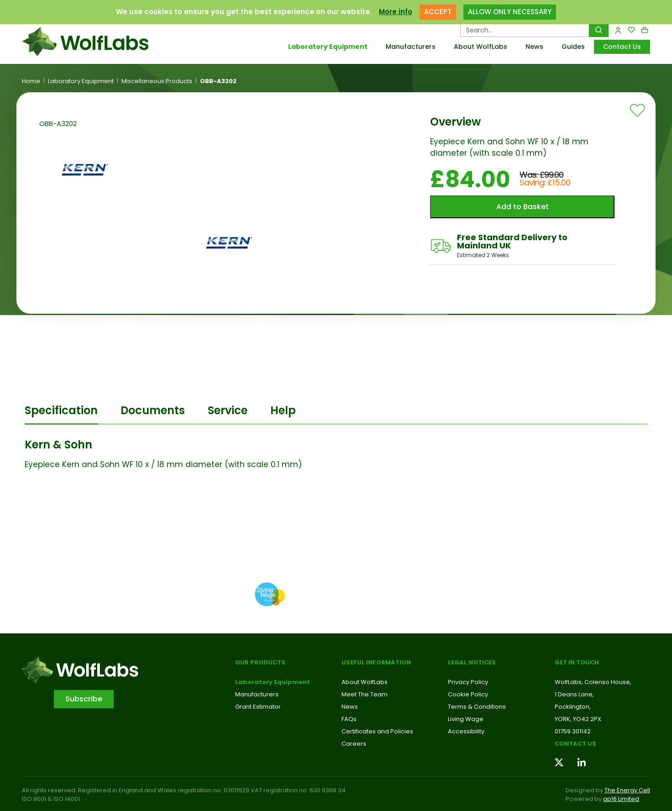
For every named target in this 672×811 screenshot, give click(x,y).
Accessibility (466, 731)
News (534, 47)
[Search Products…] (525, 30)
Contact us (575, 744)
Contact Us (622, 47)
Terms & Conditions (477, 707)
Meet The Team (365, 694)
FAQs (349, 719)
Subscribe (84, 699)
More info (396, 12)
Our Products (260, 662)
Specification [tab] (61, 410)
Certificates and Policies (377, 731)
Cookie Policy (468, 694)
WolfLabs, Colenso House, (593, 682)
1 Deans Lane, (574, 694)
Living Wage (466, 719)
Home (31, 81)
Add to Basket (522, 207)
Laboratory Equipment (328, 47)
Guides (573, 47)
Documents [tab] (153, 410)
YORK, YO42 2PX (578, 719)
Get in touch (577, 662)
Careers (354, 744)
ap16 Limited (621, 799)
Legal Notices (472, 662)
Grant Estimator (258, 707)
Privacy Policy (468, 682)
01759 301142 (573, 731)
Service (228, 410)
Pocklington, (573, 707)
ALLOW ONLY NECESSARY (510, 12)
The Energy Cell (627, 790)
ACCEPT (438, 12)
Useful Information (376, 662)
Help (283, 410)
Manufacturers (411, 47)
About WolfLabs (480, 47)
